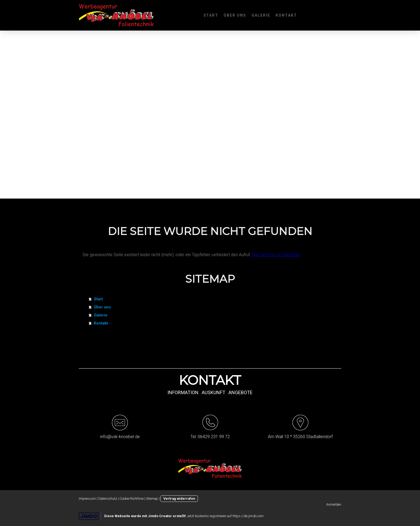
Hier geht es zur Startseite (276, 255)
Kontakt (286, 15)
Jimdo (89, 516)
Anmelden (334, 504)
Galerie (261, 15)
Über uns (235, 15)
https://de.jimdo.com (248, 516)
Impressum (87, 499)
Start (211, 15)
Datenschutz (108, 499)
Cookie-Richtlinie (132, 499)
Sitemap (152, 499)
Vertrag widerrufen (179, 499)
